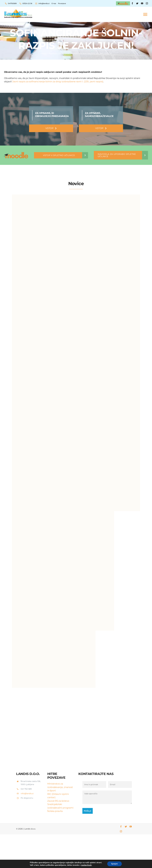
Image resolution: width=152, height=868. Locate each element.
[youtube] (142, 3)
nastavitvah (86, 865)
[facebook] (132, 3)
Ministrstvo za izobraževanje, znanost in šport (60, 787)
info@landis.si (27, 793)
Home (44, 54)
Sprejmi (114, 864)
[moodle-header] (123, 2)
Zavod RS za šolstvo (58, 801)
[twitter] (137, 3)
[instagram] (147, 3)
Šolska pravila (55, 811)
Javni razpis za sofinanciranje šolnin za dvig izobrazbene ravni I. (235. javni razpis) (57, 81)
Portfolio (53, 54)
